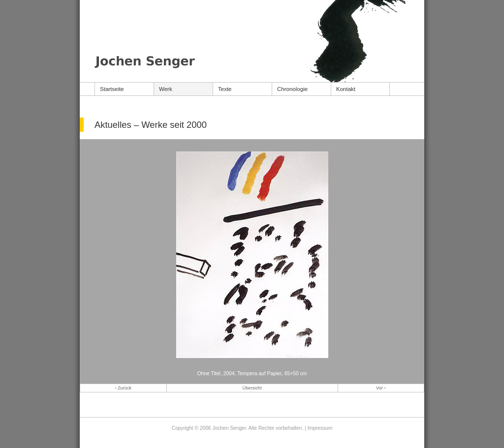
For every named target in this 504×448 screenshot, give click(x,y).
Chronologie (292, 89)
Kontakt (346, 89)
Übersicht (252, 388)
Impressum (320, 428)
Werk (166, 89)
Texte (225, 89)
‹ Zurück (123, 388)
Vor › (381, 388)
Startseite (112, 89)
